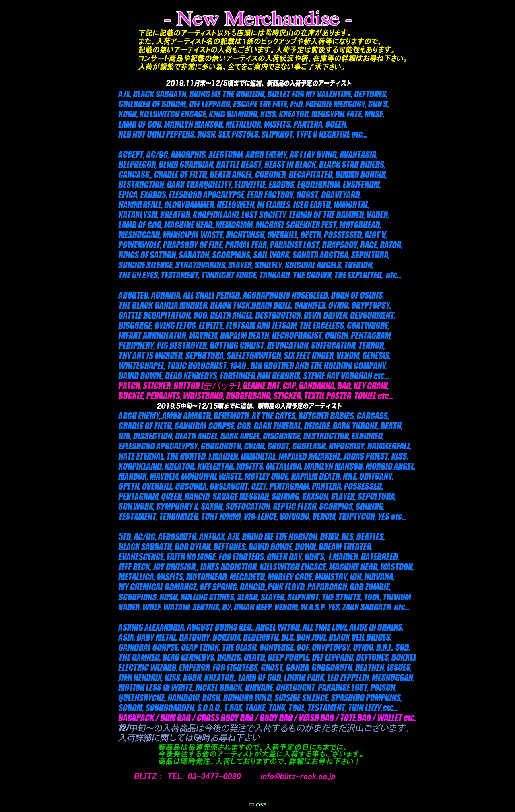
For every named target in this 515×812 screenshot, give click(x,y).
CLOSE (257, 805)
